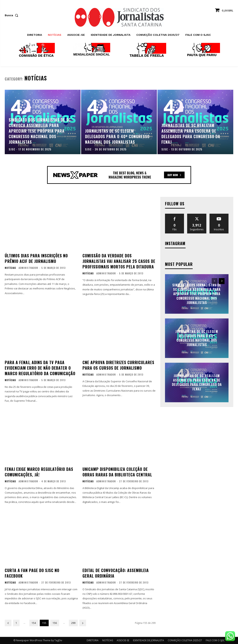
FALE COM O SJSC (215, 640)
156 (55, 623)
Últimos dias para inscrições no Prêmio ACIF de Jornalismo (36, 258)
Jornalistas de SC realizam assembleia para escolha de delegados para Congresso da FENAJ (197, 382)
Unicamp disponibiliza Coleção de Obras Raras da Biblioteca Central (117, 472)
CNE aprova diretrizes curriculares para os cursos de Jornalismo (118, 365)
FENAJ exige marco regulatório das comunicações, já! (39, 472)
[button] (12, 15)
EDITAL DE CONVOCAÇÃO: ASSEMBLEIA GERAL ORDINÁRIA (116, 573)
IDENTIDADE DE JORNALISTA (148, 640)
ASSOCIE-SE (123, 640)
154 (34, 623)
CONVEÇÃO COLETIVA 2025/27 (185, 640)
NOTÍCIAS (10, 268)
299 (73, 623)
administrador (28, 268)
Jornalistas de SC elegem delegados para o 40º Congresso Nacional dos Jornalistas (197, 338)
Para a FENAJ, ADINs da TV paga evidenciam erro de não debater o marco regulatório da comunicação (40, 368)
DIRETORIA (93, 640)
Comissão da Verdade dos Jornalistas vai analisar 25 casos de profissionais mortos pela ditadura (119, 261)
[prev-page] (8, 623)
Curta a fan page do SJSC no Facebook (32, 573)
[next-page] (83, 623)
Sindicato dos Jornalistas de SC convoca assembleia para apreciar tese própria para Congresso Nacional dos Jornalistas (197, 294)
